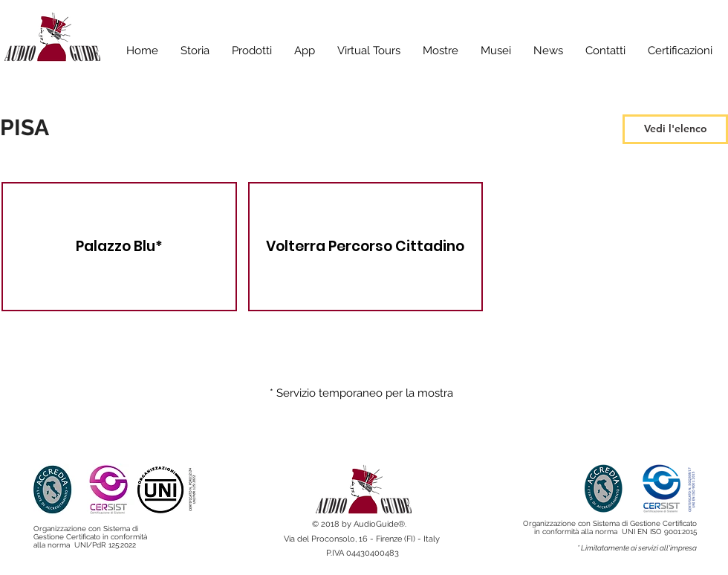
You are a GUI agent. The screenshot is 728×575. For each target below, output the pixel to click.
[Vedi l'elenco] (675, 129)
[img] (366, 247)
